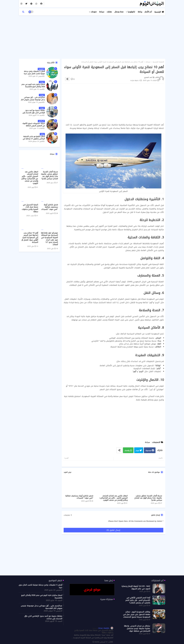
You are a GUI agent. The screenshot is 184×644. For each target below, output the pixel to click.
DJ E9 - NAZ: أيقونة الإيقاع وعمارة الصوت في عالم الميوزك (136, 588)
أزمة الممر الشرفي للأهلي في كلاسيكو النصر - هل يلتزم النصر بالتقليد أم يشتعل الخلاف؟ (138, 600)
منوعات (94, 12)
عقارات (109, 12)
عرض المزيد (67, 472)
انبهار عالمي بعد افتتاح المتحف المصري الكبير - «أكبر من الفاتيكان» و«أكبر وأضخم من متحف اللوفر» (113, 498)
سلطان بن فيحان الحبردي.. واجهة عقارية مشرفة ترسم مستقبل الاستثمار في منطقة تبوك (137, 629)
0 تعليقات (68, 515)
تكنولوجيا (131, 12)
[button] (23, 12)
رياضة (140, 12)
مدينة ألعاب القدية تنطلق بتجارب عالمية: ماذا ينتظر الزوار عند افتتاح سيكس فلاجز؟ (148, 498)
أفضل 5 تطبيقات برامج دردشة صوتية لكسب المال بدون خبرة (34, 73)
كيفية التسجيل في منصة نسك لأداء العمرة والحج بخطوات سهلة (30, 208)
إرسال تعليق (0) (113, 530)
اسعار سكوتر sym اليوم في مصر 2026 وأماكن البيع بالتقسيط (33, 86)
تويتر (137, 451)
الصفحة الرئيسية (158, 62)
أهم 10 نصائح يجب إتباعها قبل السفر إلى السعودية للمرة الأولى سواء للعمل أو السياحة (30, 238)
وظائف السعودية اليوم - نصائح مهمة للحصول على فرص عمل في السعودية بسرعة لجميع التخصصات (137, 615)
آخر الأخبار (148, 12)
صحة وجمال (119, 12)
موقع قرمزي (92, 590)
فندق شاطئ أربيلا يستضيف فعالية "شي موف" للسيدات (79, 497)
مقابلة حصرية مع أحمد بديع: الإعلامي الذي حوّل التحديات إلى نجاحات (34, 113)
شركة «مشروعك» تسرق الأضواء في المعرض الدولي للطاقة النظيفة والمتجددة (34, 126)
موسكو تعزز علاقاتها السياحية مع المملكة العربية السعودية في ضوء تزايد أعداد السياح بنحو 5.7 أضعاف (49, 239)
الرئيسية (158, 12)
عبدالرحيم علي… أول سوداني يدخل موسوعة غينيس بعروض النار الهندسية (33, 100)
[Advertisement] (92, 36)
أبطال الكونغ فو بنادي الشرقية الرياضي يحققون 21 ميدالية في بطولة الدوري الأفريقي (34, 139)
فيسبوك (148, 451)
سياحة (102, 12)
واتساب (127, 451)
